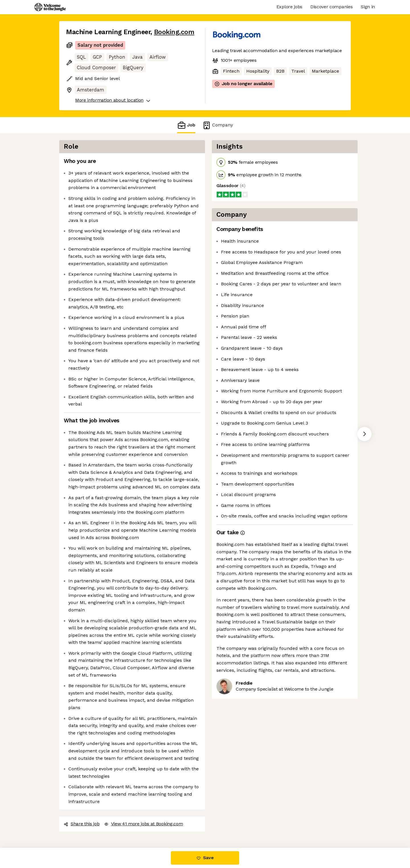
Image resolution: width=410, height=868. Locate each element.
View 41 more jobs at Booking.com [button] (144, 824)
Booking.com (174, 32)
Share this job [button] (82, 824)
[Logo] (50, 7)
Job (186, 125)
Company (218, 125)
